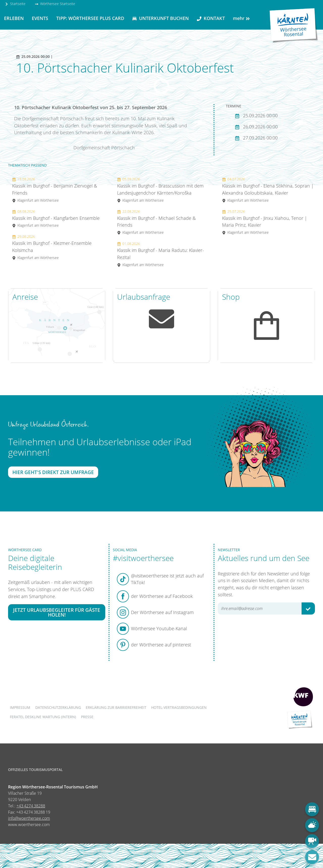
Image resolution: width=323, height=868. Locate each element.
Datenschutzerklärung (58, 707)
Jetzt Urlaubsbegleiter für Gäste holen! (57, 612)
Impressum (20, 707)
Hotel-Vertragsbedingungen (179, 707)
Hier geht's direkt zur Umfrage (53, 472)
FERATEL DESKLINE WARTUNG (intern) (43, 717)
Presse (87, 717)
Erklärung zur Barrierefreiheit (116, 707)
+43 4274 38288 (31, 806)
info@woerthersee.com (29, 818)
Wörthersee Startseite (55, 4)
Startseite (15, 4)
